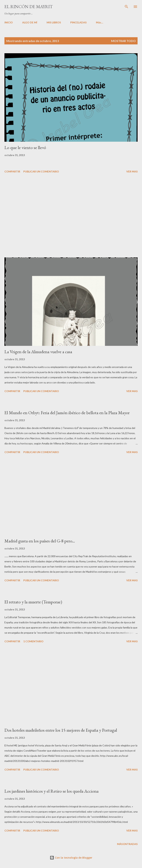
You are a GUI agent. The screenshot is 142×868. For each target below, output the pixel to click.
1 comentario (33, 641)
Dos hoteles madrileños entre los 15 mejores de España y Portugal (61, 730)
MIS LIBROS (54, 22)
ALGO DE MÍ (30, 22)
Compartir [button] (12, 171)
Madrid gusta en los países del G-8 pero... (40, 541)
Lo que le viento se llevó (25, 147)
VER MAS (132, 171)
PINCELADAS (78, 22)
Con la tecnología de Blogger (71, 858)
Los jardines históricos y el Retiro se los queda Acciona (51, 791)
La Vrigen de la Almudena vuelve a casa (38, 352)
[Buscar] (126, 7)
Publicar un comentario (41, 171)
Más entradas (127, 844)
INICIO (9, 22)
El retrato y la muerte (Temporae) (33, 602)
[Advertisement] (71, 216)
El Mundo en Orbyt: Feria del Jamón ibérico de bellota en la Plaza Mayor (67, 413)
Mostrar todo (123, 41)
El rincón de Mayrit (29, 7)
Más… (100, 22)
